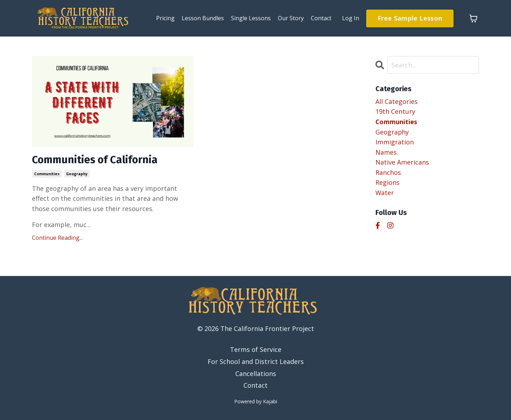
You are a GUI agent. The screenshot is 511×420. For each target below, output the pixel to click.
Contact (321, 18)
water (385, 193)
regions (388, 183)
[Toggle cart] (473, 18)
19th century (395, 112)
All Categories (397, 101)
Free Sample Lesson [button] (410, 18)
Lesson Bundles (203, 18)
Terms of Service (256, 350)
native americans (402, 163)
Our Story (291, 18)
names (386, 153)
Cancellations (256, 374)
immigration (395, 142)
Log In (351, 18)
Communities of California (95, 160)
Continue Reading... (57, 238)
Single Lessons (251, 18)
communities (47, 174)
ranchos (388, 173)
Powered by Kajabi (256, 402)
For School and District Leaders (256, 361)
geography (77, 174)
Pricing (165, 18)
